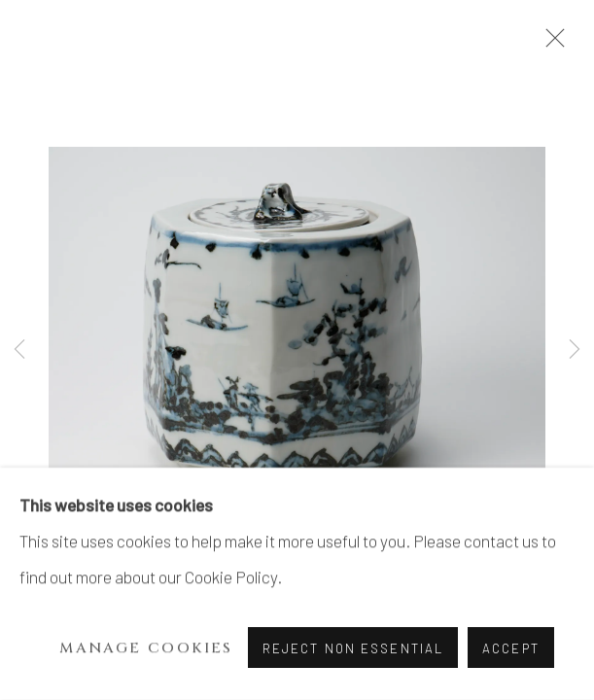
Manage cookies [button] (146, 648)
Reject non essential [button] (353, 648)
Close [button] (550, 44)
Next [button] (575, 350)
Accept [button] (511, 648)
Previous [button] (19, 350)
